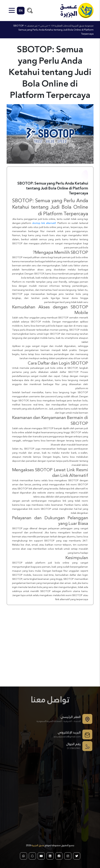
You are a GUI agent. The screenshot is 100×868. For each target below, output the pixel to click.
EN (21, 11)
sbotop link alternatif (44, 223)
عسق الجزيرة (38, 845)
